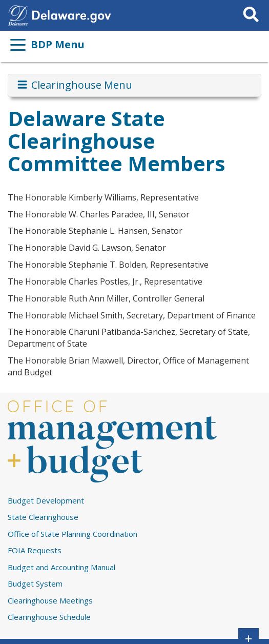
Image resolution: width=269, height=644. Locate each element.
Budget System (35, 583)
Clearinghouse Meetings (50, 600)
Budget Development (46, 500)
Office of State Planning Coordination (73, 534)
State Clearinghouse (43, 517)
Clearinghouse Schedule (49, 617)
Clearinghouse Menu (74, 85)
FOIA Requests (35, 550)
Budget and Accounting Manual (61, 567)
